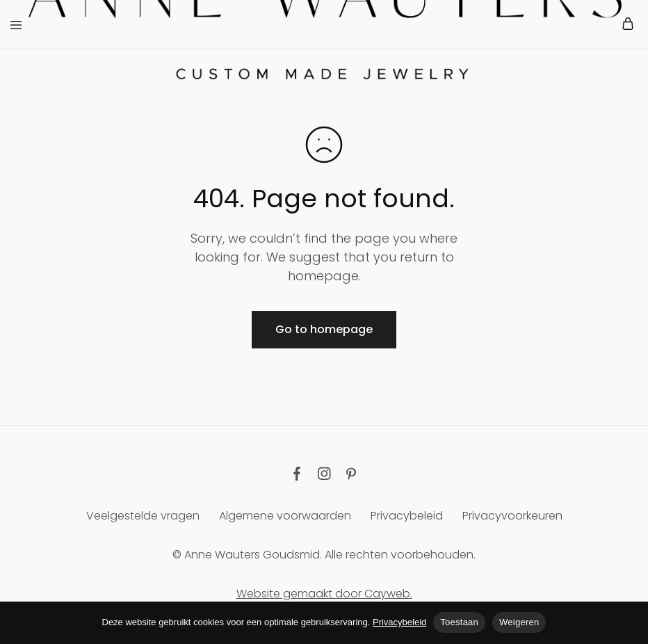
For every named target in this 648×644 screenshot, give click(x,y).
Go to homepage (324, 329)
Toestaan (459, 622)
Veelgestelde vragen (143, 516)
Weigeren (519, 622)
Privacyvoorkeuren (512, 516)
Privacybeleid (407, 516)
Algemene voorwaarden (285, 516)
